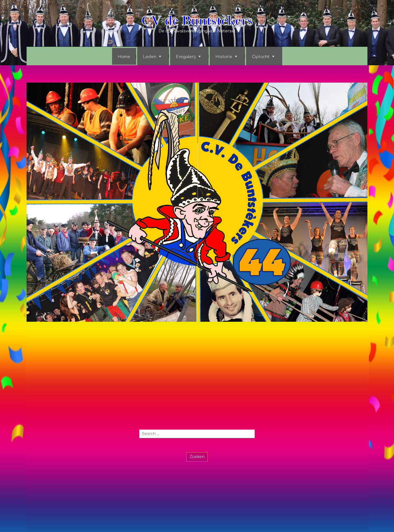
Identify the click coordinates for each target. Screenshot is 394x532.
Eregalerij (186, 57)
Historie (224, 57)
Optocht (261, 57)
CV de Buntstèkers (197, 20)
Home (124, 57)
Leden (150, 57)
